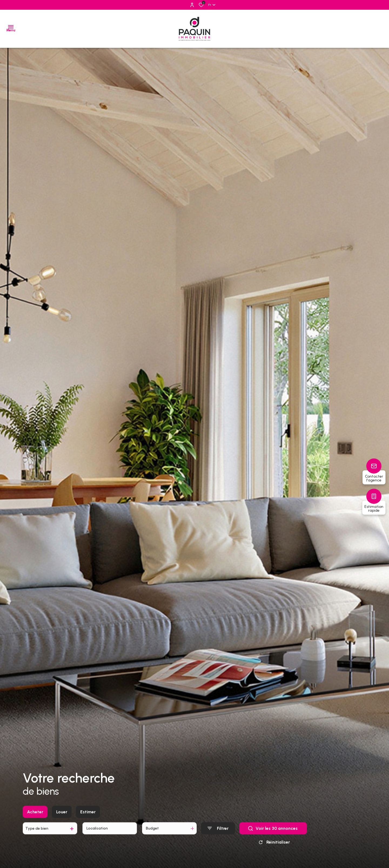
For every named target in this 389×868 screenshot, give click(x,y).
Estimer (88, 817)
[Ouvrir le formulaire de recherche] (218, 834)
